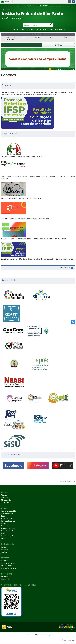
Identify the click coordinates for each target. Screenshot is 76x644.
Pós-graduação (6, 500)
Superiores (5, 498)
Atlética (4, 533)
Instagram (4, 550)
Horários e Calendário (8, 521)
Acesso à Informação (27, 29)
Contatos (8, 75)
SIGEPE (66, 37)
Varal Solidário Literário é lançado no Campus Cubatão (21, 198)
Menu (58, 45)
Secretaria (4, 526)
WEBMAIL (22, 37)
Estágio (3, 524)
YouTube (4, 552)
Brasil (7, 2)
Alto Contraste (43, 6)
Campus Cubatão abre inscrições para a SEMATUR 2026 (22, 156)
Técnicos (4, 495)
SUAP (8, 37)
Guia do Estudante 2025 (9, 511)
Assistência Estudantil (8, 528)
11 (73, 69)
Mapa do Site (5, 579)
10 (71, 69)
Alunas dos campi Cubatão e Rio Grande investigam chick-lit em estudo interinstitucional (34, 239)
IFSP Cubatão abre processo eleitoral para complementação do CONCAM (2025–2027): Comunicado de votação (38, 177)
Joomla (52, 635)
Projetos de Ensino (7, 519)
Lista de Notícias (41, 29)
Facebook (4, 547)
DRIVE (52, 37)
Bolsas (3, 516)
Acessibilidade (32, 6)
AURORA (38, 37)
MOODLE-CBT (10, 40)
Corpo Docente (6, 503)
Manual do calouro (7, 514)
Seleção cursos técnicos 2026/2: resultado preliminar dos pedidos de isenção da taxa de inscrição (37, 92)
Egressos (4, 538)
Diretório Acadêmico (8, 536)
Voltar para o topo (67, 481)
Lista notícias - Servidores (57, 29)
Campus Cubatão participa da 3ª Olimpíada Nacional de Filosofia (25, 219)
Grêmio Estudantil (7, 531)
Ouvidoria (15, 29)
